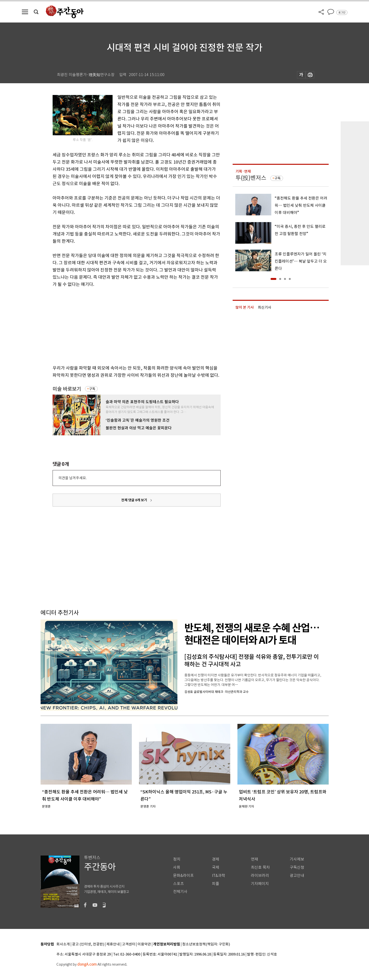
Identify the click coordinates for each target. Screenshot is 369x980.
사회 (177, 867)
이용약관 (144, 944)
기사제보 (297, 859)
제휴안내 (113, 944)
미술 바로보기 (67, 389)
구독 (92, 389)
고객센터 (129, 944)
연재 (254, 859)
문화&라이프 (183, 876)
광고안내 (297, 876)
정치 (177, 859)
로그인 (342, 12)
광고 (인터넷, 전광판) (88, 944)
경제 (216, 859)
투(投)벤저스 (251, 178)
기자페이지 (260, 884)
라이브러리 (260, 876)
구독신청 (297, 867)
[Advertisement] (125, 325)
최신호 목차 (260, 867)
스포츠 (178, 884)
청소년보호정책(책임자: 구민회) (206, 944)
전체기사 (180, 892)
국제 (216, 867)
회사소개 (63, 944)
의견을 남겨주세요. (73, 478)
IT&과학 (219, 876)
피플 (216, 884)
